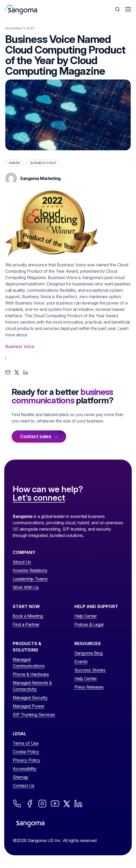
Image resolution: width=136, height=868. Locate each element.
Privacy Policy (26, 760)
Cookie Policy (26, 752)
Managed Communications (29, 663)
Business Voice (43, 163)
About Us (22, 562)
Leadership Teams (30, 579)
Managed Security (30, 698)
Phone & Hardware (31, 674)
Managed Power (29, 706)
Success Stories (90, 670)
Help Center (86, 616)
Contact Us (24, 786)
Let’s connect (39, 498)
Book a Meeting (28, 616)
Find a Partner (26, 624)
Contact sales (36, 436)
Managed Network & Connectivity (32, 686)
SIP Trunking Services (34, 715)
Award (14, 163)
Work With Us (26, 587)
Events (81, 662)
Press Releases (89, 687)
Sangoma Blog (89, 653)
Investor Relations (30, 570)
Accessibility (25, 769)
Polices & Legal (89, 624)
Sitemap (21, 777)
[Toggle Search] (118, 9)
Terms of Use (26, 743)
